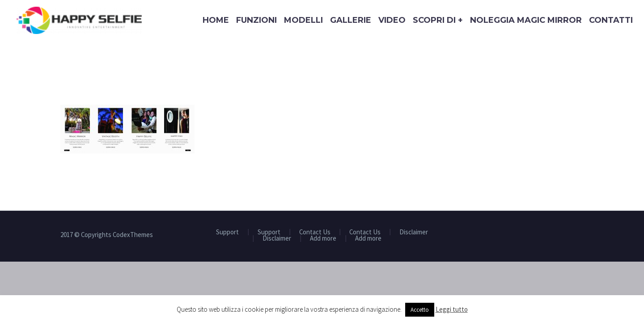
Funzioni (256, 20)
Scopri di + (438, 20)
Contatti (611, 20)
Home (216, 20)
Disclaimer (414, 232)
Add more (323, 239)
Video (392, 20)
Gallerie (351, 20)
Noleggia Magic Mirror (526, 20)
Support (227, 232)
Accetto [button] (420, 310)
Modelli (303, 20)
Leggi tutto (452, 309)
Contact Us (315, 232)
